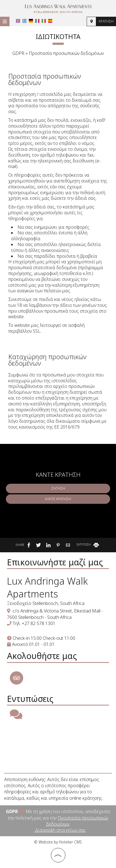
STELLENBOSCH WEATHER (58, 747)
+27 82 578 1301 (39, 623)
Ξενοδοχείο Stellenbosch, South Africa (46, 603)
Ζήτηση (58, 488)
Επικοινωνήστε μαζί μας (55, 562)
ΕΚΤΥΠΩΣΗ (88, 544)
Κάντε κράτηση (58, 499)
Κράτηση (106, 21)
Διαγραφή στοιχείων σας (58, 830)
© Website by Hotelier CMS (58, 842)
